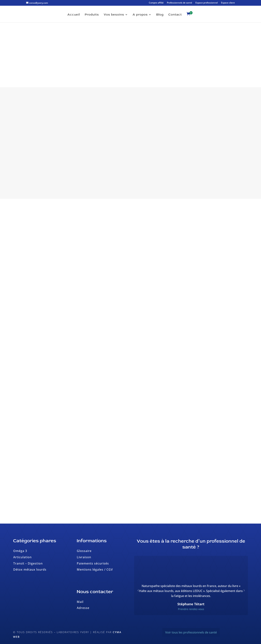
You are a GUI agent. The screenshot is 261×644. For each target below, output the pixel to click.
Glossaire (84, 551)
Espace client (228, 3)
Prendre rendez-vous (191, 609)
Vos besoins (114, 15)
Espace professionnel (207, 3)
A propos (140, 15)
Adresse (83, 608)
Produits (92, 15)
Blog (160, 15)
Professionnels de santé (179, 3)
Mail (80, 602)
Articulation (22, 557)
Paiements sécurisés (93, 563)
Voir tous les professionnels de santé (191, 632)
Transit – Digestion (28, 563)
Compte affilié (156, 3)
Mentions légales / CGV (95, 569)
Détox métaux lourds (30, 569)
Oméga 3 (20, 551)
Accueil (74, 15)
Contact (175, 15)
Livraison (84, 557)
